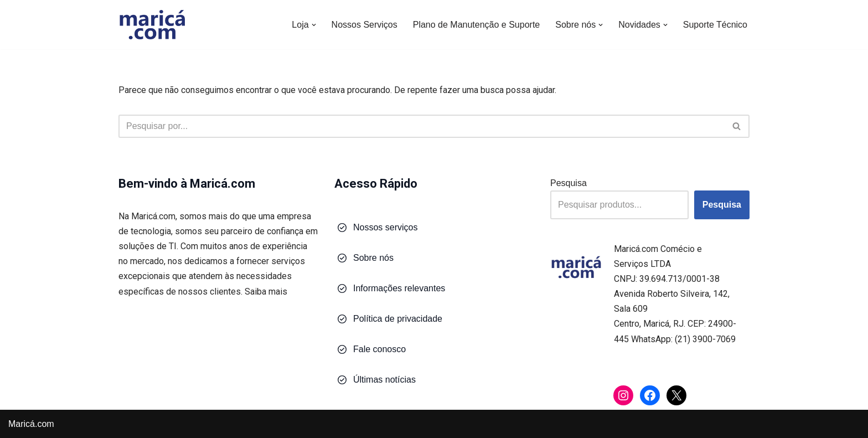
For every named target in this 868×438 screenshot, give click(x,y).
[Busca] (422, 126)
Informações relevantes (399, 288)
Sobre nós (373, 258)
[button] (314, 25)
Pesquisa (569, 183)
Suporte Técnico (715, 25)
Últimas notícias (384, 380)
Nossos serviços (385, 227)
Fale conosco (379, 349)
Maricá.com (31, 424)
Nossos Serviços (365, 25)
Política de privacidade (398, 319)
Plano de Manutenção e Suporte (477, 25)
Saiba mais (266, 292)
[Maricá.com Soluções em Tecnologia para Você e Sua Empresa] (152, 25)
